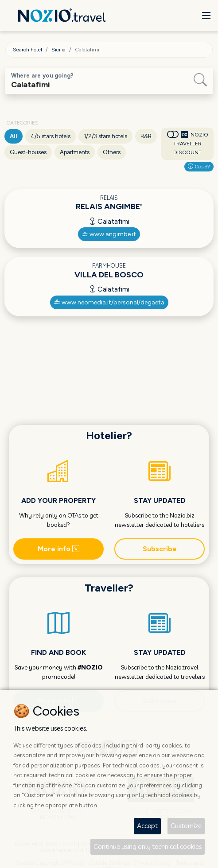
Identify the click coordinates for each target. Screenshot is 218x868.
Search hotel (27, 50)
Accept (147, 826)
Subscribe (160, 549)
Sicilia (58, 50)
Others (112, 152)
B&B (146, 136)
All (14, 136)
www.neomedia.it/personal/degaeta (109, 302)
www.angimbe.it (109, 234)
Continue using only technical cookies (148, 847)
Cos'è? (199, 167)
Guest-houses (28, 152)
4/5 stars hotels (51, 136)
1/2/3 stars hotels (105, 136)
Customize (186, 826)
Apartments (75, 152)
